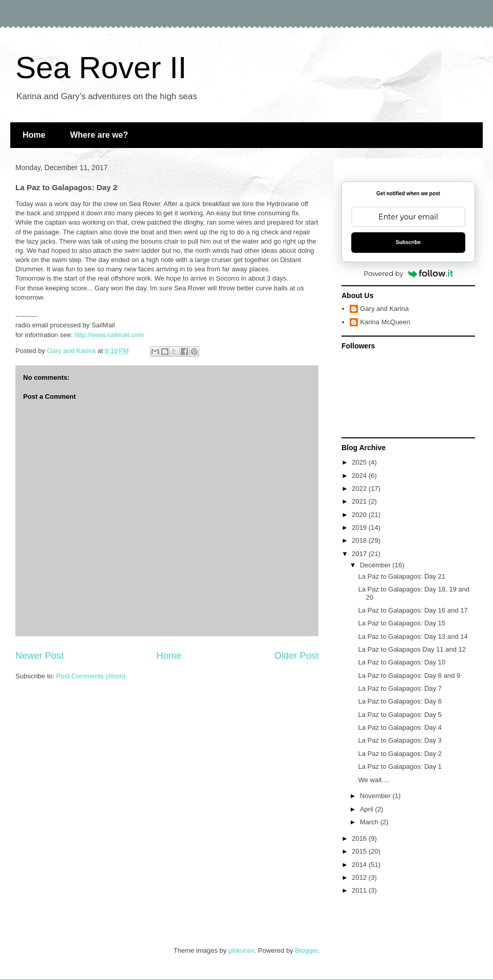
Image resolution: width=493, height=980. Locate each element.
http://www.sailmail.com (109, 335)
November (376, 796)
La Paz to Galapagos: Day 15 (402, 623)
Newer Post (40, 656)
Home (34, 135)
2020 (360, 515)
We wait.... (373, 780)
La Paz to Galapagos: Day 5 (400, 715)
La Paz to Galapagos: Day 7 (400, 688)
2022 (360, 488)
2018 (360, 540)
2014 (360, 865)
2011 (360, 890)
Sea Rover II (101, 68)
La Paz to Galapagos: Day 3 (400, 740)
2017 (360, 554)
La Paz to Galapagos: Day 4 (400, 727)
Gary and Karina (384, 309)
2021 (360, 501)
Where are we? (99, 135)
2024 (360, 476)
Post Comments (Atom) (91, 676)
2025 (360, 462)
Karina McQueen (385, 322)
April (368, 809)
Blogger (307, 950)
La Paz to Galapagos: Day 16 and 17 (413, 610)
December (376, 565)
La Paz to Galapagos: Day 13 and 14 (413, 636)
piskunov (241, 950)
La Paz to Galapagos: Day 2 (400, 754)
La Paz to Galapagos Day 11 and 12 (412, 649)
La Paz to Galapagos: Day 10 (402, 662)
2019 (360, 528)
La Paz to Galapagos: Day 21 (402, 576)
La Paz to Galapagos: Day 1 (400, 766)
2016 (360, 838)
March (370, 822)
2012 (360, 877)
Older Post (296, 656)
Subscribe (408, 242)
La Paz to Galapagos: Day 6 (400, 701)
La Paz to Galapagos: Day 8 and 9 (409, 676)
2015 (360, 851)
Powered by (408, 273)
